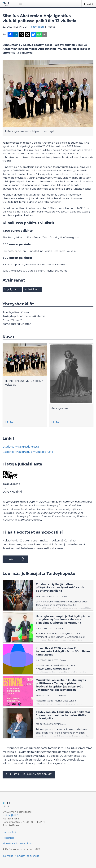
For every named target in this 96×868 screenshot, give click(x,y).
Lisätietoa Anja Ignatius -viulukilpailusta (28, 452)
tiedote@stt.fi (10, 815)
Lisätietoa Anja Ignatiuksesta (21, 447)
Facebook (8, 832)
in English (20, 856)
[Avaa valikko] (21, 4)
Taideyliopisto (37, 27)
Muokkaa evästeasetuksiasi (18, 843)
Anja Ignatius (12, 289)
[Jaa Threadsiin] (27, 35)
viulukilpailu (32, 289)
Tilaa (15, 559)
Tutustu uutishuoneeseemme (29, 775)
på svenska (33, 856)
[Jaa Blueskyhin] (33, 35)
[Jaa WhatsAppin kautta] (39, 35)
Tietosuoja (8, 838)
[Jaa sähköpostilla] (45, 35)
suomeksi (8, 856)
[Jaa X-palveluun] (22, 35)
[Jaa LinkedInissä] (16, 35)
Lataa (9, 422)
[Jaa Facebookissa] (10, 35)
